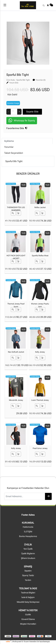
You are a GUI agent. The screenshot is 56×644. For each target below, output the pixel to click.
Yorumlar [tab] (9, 147)
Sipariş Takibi (28, 575)
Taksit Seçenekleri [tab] (14, 153)
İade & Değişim (28, 597)
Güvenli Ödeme (28, 619)
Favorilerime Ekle (17, 128)
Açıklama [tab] (9, 141)
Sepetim (28, 571)
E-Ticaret (25, 642)
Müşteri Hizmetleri (28, 624)
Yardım (28, 580)
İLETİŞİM (28, 532)
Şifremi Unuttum (28, 558)
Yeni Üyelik (28, 549)
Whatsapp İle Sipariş (22, 121)
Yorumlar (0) (41, 80)
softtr (8, 642)
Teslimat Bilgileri (28, 593)
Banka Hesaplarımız (28, 536)
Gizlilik (28, 615)
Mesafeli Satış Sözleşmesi (28, 602)
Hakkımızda (28, 527)
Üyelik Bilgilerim (28, 554)
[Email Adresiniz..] (25, 496)
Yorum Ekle (14, 83)
